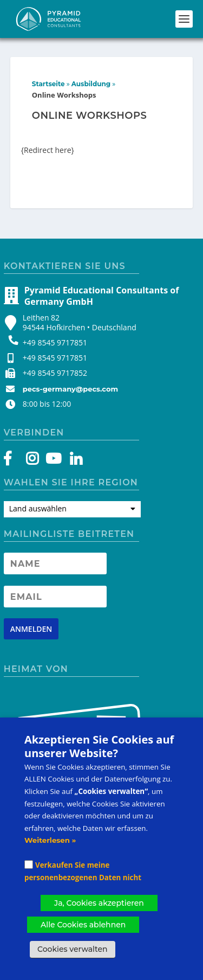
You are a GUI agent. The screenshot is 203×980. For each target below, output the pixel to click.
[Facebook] (13, 461)
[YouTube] (52, 461)
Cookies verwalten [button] (73, 949)
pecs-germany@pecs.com (70, 389)
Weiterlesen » (50, 840)
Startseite (48, 84)
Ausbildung (91, 84)
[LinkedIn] (71, 461)
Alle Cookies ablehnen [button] (83, 925)
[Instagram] (32, 461)
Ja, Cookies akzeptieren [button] (99, 903)
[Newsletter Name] (55, 563)
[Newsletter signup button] (31, 629)
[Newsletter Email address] (55, 597)
